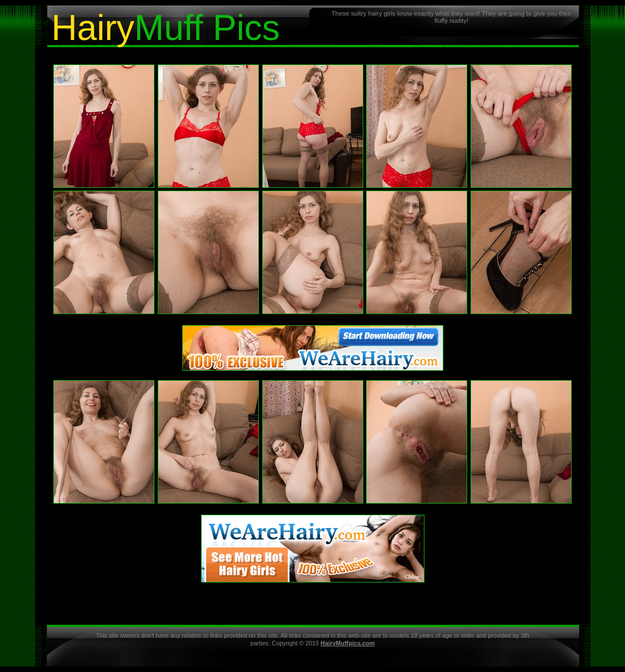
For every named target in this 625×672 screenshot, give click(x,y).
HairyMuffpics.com (347, 643)
